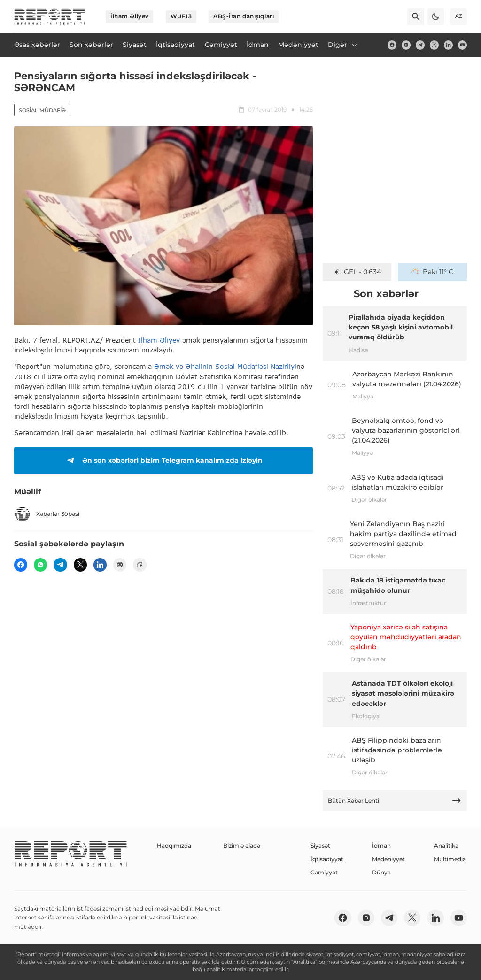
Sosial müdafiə (42, 110)
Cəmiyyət (324, 872)
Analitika (446, 846)
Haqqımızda (174, 846)
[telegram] (420, 45)
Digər (343, 45)
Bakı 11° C (432, 272)
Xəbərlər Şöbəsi (47, 514)
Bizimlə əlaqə (242, 846)
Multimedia (450, 859)
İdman (381, 846)
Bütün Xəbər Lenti (395, 800)
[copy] (140, 565)
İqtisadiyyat (327, 859)
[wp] (40, 565)
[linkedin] (448, 45)
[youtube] (462, 45)
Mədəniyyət (388, 859)
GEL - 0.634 (357, 272)
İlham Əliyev (130, 16)
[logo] (50, 17)
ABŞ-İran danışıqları (244, 16)
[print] (120, 565)
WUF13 (181, 16)
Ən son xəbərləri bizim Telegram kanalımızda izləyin (163, 460)
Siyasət (320, 846)
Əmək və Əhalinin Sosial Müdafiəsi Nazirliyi (225, 366)
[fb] (392, 45)
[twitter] (434, 45)
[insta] (406, 45)
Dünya (381, 872)
